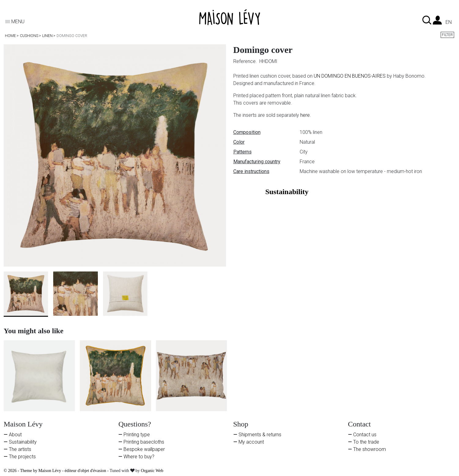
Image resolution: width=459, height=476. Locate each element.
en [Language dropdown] (449, 22)
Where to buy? (139, 457)
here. (306, 115)
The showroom (370, 449)
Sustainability (23, 442)
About (15, 435)
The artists (20, 449)
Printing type (137, 435)
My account (251, 442)
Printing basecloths (144, 442)
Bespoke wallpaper (144, 449)
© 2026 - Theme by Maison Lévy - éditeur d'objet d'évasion (56, 471)
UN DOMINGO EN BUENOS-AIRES (350, 76)
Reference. (246, 61)
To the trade (366, 442)
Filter (447, 35)
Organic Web (152, 471)
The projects (22, 457)
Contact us (365, 435)
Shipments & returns (260, 435)
